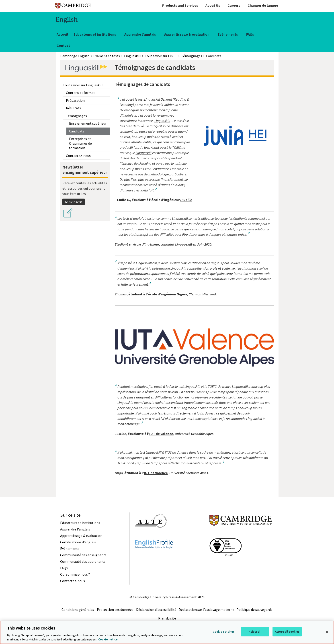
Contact (63, 45)
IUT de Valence (161, 434)
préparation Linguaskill (169, 268)
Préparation (75, 100)
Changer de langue (263, 5)
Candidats (77, 131)
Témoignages (76, 116)
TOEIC (177, 147)
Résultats (73, 108)
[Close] (327, 632)
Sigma (182, 294)
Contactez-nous (78, 156)
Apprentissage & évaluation (187, 34)
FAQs (250, 34)
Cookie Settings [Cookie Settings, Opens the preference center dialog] (224, 632)
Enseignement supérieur (88, 123)
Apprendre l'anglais (140, 34)
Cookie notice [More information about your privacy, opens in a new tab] (108, 639)
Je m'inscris (73, 202)
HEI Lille (186, 200)
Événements (228, 34)
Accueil (62, 34)
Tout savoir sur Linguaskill (83, 85)
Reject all (255, 632)
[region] (167, 632)
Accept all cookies (287, 632)
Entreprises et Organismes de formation (80, 143)
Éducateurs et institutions (95, 34)
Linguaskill (162, 121)
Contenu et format (80, 93)
